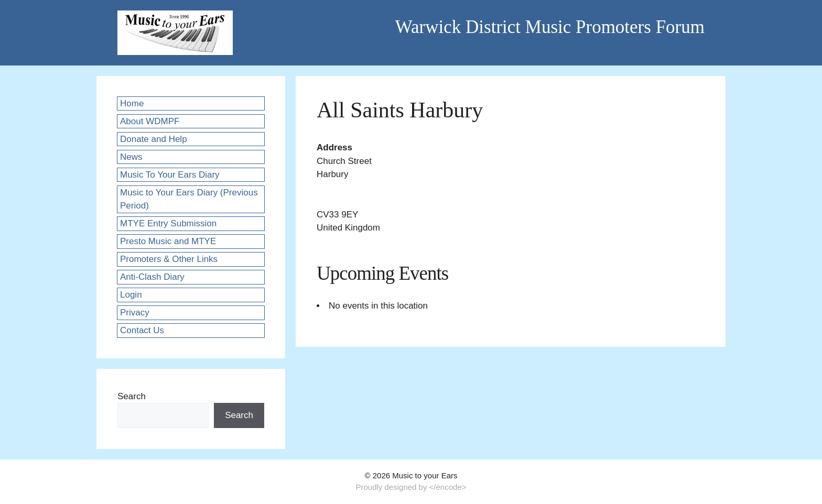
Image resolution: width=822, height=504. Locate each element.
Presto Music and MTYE (168, 241)
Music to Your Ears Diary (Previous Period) (189, 199)
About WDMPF (150, 121)
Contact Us (142, 330)
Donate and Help (154, 139)
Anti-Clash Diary (152, 277)
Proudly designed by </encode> (411, 487)
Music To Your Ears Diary (170, 175)
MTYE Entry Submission (168, 223)
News (131, 157)
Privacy (135, 313)
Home (132, 103)
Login (131, 295)
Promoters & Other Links (169, 259)
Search (132, 396)
